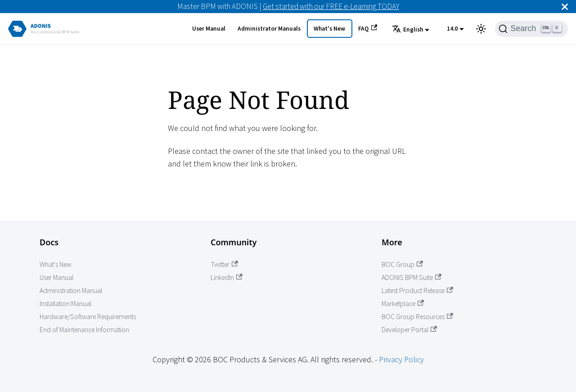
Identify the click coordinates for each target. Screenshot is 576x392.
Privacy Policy (401, 359)
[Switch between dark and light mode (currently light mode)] (481, 29)
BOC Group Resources (417, 317)
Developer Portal (409, 330)
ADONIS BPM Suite (412, 277)
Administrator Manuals (269, 29)
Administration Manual (71, 291)
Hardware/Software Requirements (88, 317)
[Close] (565, 7)
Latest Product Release (417, 291)
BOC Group (402, 264)
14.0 (452, 29)
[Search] (531, 29)
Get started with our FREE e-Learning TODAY (331, 6)
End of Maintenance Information (84, 330)
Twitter (224, 264)
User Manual (209, 29)
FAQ (368, 28)
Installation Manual (65, 304)
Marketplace (403, 304)
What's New (329, 29)
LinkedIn (227, 277)
